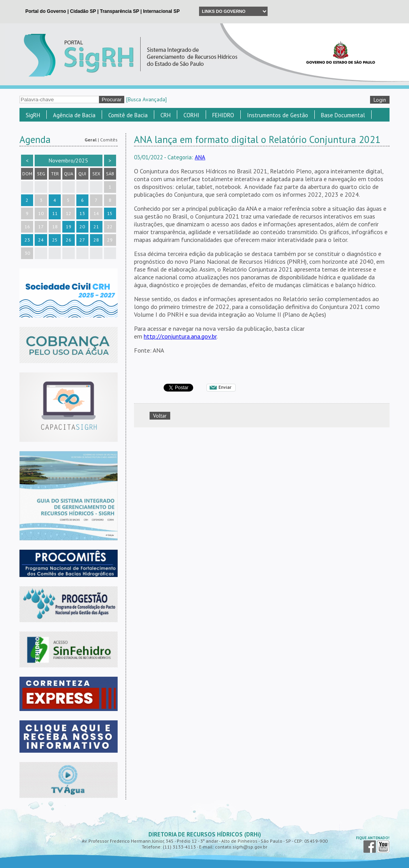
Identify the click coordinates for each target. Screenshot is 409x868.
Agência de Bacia (74, 115)
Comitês (109, 140)
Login (380, 100)
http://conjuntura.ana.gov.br (180, 336)
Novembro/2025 (68, 161)
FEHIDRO (223, 115)
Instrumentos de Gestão (278, 115)
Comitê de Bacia (128, 115)
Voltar (160, 416)
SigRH (33, 115)
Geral (91, 140)
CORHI (191, 115)
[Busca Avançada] (146, 99)
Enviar (225, 387)
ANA (200, 157)
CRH (166, 115)
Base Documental (343, 115)
